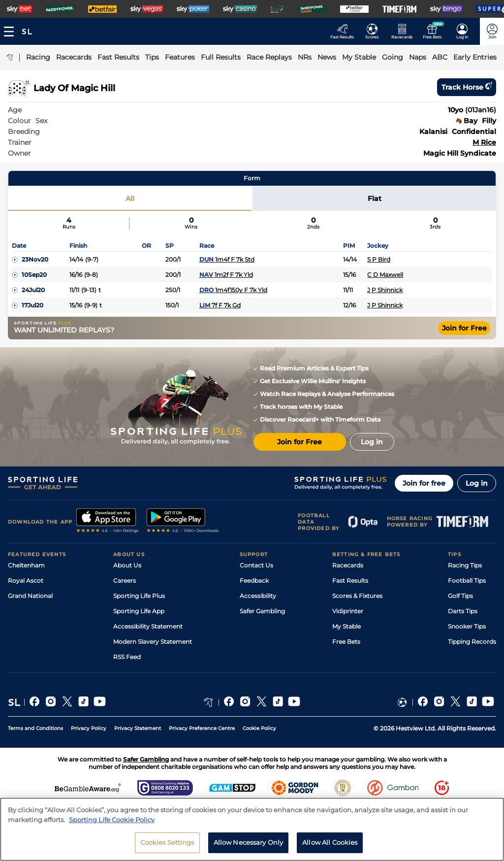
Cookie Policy (259, 728)
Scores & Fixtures (357, 596)
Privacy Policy (89, 728)
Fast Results (350, 580)
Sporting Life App (139, 611)
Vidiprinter (348, 611)
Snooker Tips (467, 626)
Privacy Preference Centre (202, 728)
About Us (127, 565)
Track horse (467, 87)
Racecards (348, 565)
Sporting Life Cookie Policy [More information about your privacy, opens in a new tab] (112, 820)
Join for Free (464, 328)
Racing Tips (465, 565)
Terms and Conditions (35, 728)
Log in (477, 483)
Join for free (424, 483)
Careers (125, 580)
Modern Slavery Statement (153, 642)
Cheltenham (26, 565)
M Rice (484, 142)
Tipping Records (472, 642)
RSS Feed (127, 657)
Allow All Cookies (330, 842)
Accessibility (258, 596)
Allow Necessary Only (249, 842)
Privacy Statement (138, 728)
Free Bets (346, 642)
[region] (252, 829)
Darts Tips (463, 611)
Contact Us (256, 565)
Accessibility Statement (148, 626)
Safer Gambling (262, 611)
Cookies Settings (167, 842)
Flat (375, 199)
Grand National (30, 596)
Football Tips (467, 580)
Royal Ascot (26, 580)
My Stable (346, 626)
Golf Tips (460, 596)
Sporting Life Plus (139, 596)
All (130, 199)
